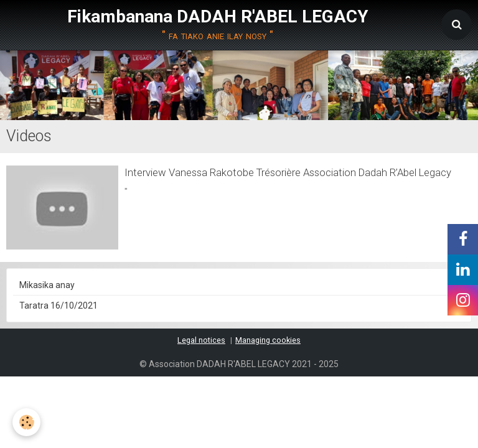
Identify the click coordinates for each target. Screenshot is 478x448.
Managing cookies (268, 340)
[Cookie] (26, 422)
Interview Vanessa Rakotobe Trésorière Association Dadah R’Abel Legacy (288, 172)
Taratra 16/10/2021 (59, 306)
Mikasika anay (47, 285)
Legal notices (201, 340)
